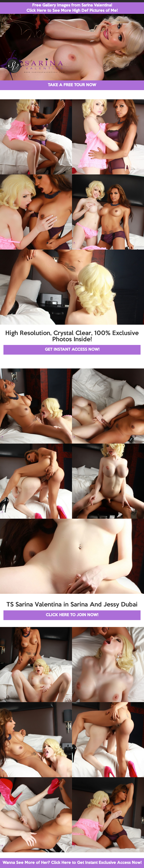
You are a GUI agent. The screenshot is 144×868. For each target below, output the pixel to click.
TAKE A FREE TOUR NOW (72, 85)
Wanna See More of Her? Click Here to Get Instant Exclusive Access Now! (72, 863)
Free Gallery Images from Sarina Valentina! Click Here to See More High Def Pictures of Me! (72, 8)
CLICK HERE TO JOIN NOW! (72, 615)
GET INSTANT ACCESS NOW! (72, 350)
